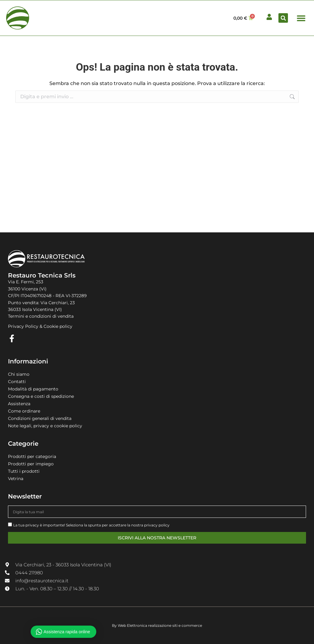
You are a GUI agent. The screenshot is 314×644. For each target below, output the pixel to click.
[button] (283, 18)
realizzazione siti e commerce (175, 625)
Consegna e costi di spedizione (41, 396)
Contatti (17, 382)
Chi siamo (19, 374)
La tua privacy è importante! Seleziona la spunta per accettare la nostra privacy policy (91, 525)
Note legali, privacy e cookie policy (45, 426)
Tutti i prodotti (24, 471)
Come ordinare (24, 411)
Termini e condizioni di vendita (41, 316)
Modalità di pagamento (33, 389)
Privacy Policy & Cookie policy (40, 326)
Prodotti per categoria (32, 456)
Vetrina (16, 479)
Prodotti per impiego (31, 464)
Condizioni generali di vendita (40, 418)
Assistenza (19, 404)
